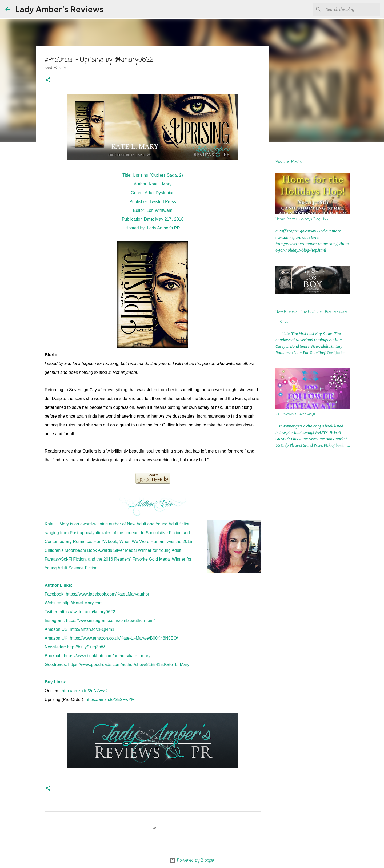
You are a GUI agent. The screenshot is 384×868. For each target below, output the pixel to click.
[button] (48, 80)
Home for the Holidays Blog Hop (302, 219)
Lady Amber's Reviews (59, 9)
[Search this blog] (352, 9)
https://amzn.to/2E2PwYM (110, 699)
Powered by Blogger (192, 861)
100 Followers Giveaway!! (295, 415)
